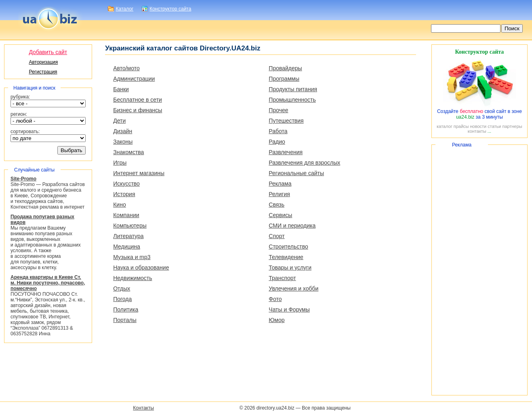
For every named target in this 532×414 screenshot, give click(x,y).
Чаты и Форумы (289, 309)
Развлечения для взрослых (304, 163)
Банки (121, 89)
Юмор (277, 320)
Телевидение (286, 257)
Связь (277, 205)
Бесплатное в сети (138, 100)
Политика (126, 309)
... (489, 131)
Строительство (288, 247)
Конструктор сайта (170, 9)
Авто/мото (126, 68)
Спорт (277, 236)
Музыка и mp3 (132, 257)
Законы (123, 142)
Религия (279, 194)
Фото (275, 299)
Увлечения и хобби (293, 289)
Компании (126, 215)
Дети (119, 121)
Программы (284, 79)
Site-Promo (23, 179)
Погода (122, 299)
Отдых (122, 289)
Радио (277, 142)
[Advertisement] (479, 270)
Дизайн (123, 131)
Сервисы (280, 215)
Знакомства (128, 152)
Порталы (125, 320)
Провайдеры (285, 68)
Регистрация (43, 72)
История (124, 194)
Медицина (127, 247)
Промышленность (292, 100)
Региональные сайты (296, 173)
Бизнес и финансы (138, 110)
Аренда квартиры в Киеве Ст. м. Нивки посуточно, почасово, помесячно (48, 283)
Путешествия (286, 121)
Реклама (280, 184)
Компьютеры (130, 226)
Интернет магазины (139, 173)
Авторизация (43, 62)
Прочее (278, 110)
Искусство (126, 184)
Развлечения (286, 152)
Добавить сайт (48, 52)
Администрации (134, 79)
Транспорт (282, 278)
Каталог (125, 9)
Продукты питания (293, 89)
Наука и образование (141, 268)
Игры (120, 163)
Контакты (143, 408)
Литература (128, 236)
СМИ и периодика (292, 226)
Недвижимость (132, 278)
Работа (278, 131)
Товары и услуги (290, 268)
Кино (120, 205)
